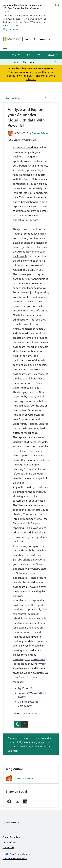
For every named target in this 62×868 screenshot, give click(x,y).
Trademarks (9, 847)
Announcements (30, 713)
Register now (11, 29)
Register (16, 54)
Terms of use (9, 842)
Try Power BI (25, 688)
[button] (52, 110)
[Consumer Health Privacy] (31, 858)
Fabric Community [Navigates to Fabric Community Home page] (38, 39)
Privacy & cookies (11, 837)
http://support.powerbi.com (29, 659)
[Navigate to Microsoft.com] (12, 39)
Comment (13, 751)
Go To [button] (51, 54)
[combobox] (35, 62)
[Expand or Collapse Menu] (5, 47)
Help (40, 54)
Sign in (29, 54)
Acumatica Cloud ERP (25, 147)
